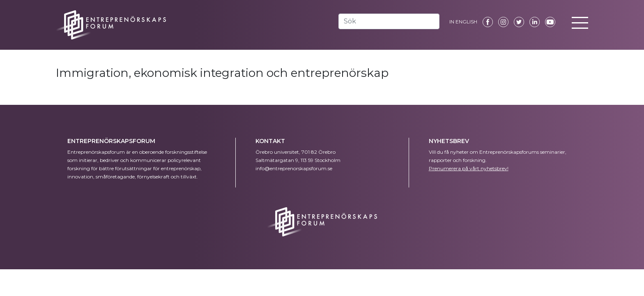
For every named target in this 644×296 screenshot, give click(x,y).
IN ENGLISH (463, 22)
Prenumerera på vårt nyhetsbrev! (469, 168)
